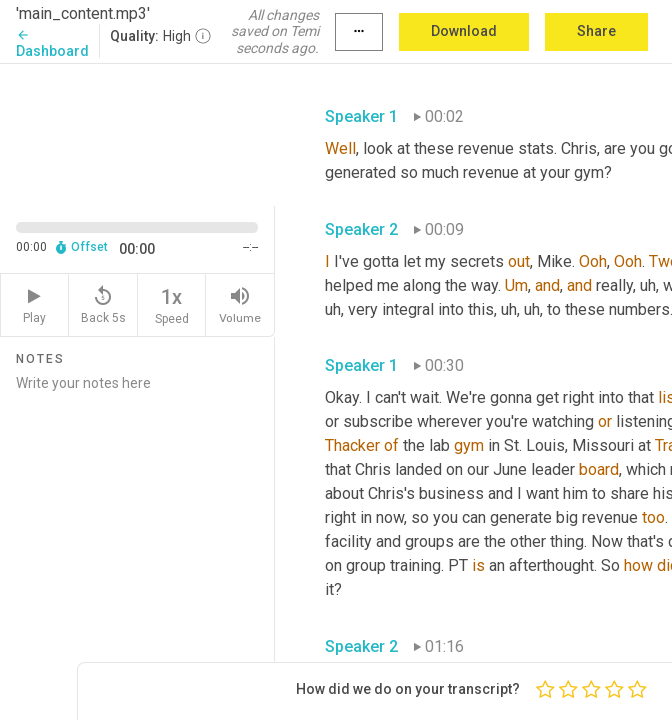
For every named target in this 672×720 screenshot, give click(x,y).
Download (464, 31)
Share (596, 31)
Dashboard (52, 43)
